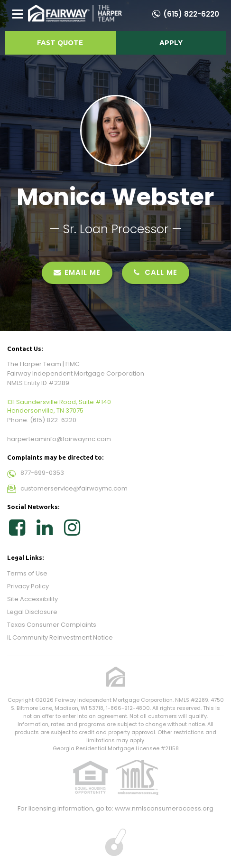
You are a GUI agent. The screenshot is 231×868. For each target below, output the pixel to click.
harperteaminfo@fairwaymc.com (59, 439)
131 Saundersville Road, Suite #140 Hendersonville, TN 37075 (59, 406)
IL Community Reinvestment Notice (60, 637)
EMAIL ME (77, 272)
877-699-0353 (42, 473)
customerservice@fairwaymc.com (74, 488)
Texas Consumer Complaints (52, 625)
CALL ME (156, 272)
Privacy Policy (28, 586)
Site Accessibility (32, 599)
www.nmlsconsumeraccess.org (164, 808)
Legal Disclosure (32, 612)
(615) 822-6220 (191, 14)
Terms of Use (27, 573)
